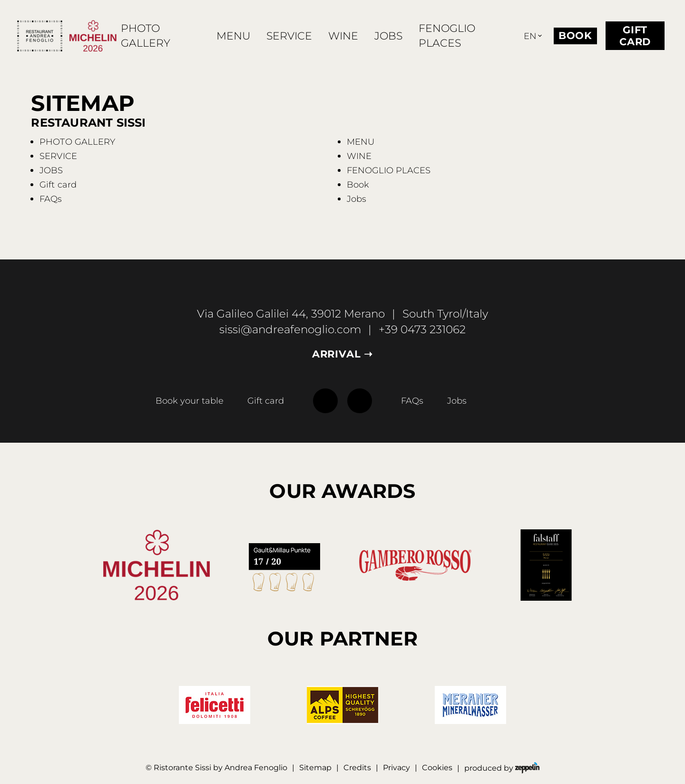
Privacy (396, 767)
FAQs (412, 401)
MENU (233, 36)
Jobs (457, 401)
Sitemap (315, 767)
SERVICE (289, 36)
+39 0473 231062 (422, 329)
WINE (343, 36)
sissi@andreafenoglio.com (290, 329)
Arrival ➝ (342, 354)
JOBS (388, 36)
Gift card (635, 36)
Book (575, 35)
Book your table (190, 401)
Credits (357, 767)
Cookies (437, 767)
